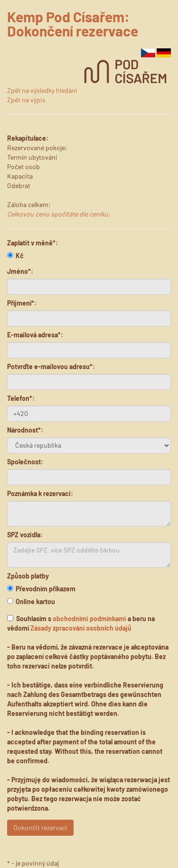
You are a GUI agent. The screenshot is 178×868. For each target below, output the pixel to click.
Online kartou (31, 601)
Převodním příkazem (41, 589)
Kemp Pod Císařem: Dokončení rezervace (73, 24)
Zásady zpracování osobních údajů (81, 628)
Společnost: (25, 462)
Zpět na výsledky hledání (42, 90)
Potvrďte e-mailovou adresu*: (51, 366)
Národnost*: (25, 430)
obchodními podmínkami (89, 619)
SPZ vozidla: (25, 535)
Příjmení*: (22, 303)
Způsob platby (28, 576)
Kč (15, 256)
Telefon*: (21, 398)
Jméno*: (20, 271)
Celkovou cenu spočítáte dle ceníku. (59, 214)
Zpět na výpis (26, 100)
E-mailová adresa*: (35, 335)
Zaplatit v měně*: (33, 243)
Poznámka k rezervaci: (40, 493)
